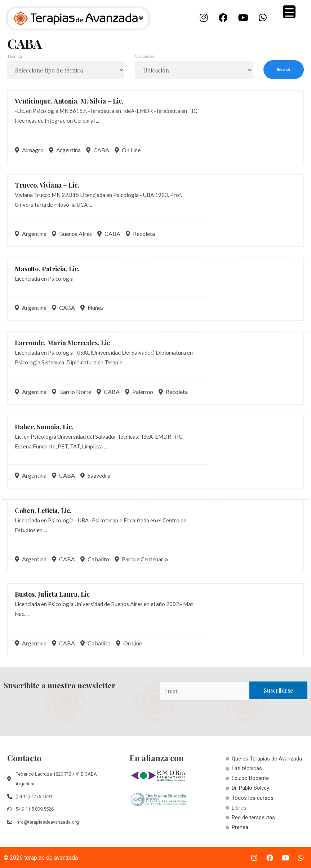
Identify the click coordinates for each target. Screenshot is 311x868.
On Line (128, 150)
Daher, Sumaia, (44, 427)
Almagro (29, 150)
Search (283, 69)
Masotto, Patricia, (47, 269)
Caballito (95, 643)
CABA (98, 150)
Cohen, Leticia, (43, 510)
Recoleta (140, 234)
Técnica (15, 56)
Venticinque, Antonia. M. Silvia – (69, 101)
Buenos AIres (72, 234)
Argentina (65, 150)
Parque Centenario (141, 559)
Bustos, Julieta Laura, (52, 594)
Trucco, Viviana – (47, 185)
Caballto (95, 559)
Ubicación (145, 56)
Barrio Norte (72, 392)
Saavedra (95, 475)
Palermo (139, 392)
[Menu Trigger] (289, 12)
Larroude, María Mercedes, (62, 343)
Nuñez (92, 308)
